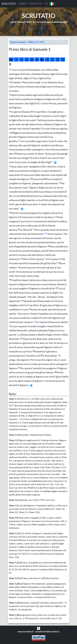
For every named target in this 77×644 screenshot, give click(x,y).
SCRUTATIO (9, 4)
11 (60, 183)
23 (35, 322)
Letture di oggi (59, 22)
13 (56, 217)
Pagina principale (18, 42)
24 (21, 338)
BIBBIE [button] (22, 4)
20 (56, 288)
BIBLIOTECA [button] (35, 4)
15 (46, 233)
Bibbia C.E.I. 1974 (36, 42)
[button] (53, 4)
